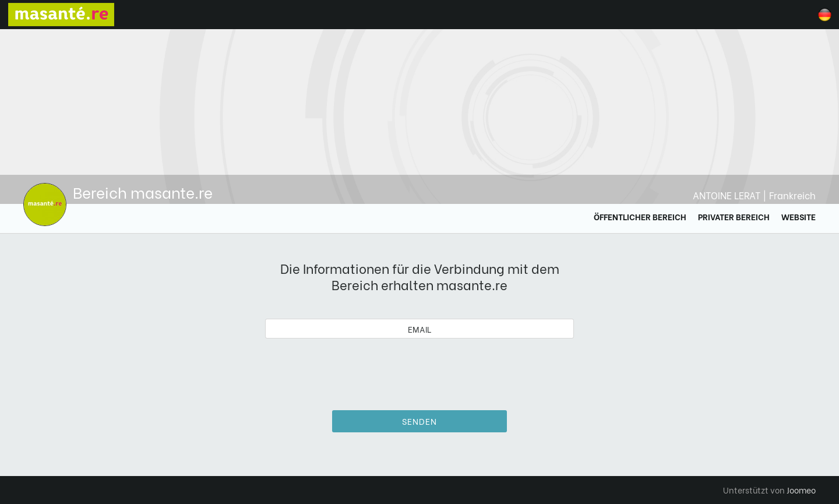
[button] (31, 444)
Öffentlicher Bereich (640, 216)
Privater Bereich (734, 216)
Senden (419, 421)
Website (799, 216)
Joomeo (801, 490)
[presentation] (419, 370)
